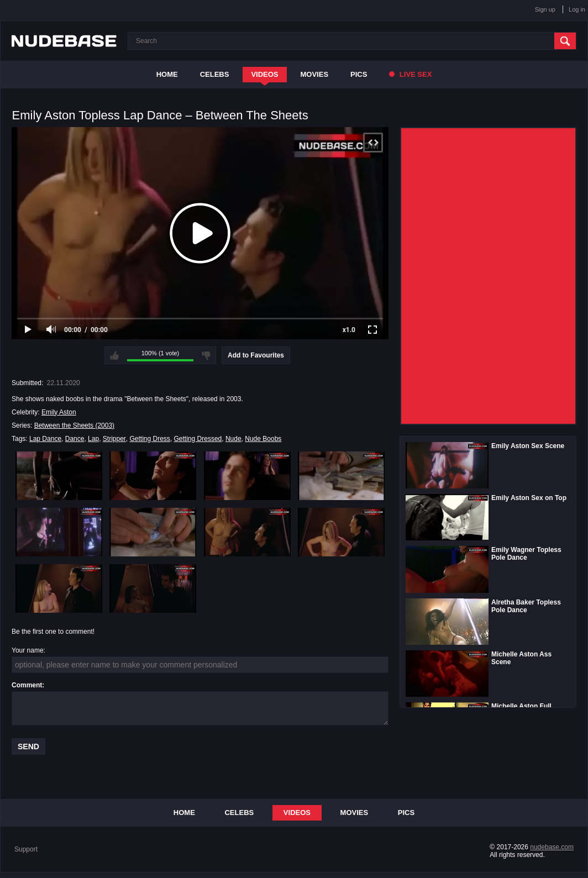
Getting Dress (150, 439)
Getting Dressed (198, 439)
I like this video (114, 355)
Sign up (545, 9)
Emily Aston (59, 412)
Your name (28, 650)
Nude (233, 439)
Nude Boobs (263, 439)
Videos (264, 74)
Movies (315, 74)
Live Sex (410, 74)
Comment (27, 685)
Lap (93, 439)
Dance (75, 439)
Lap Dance (45, 439)
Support (26, 849)
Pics (359, 74)
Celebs (215, 74)
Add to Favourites (256, 355)
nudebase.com (552, 847)
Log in (577, 9)
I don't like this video (206, 355)
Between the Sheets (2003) (74, 425)
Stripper (114, 439)
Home (167, 74)
